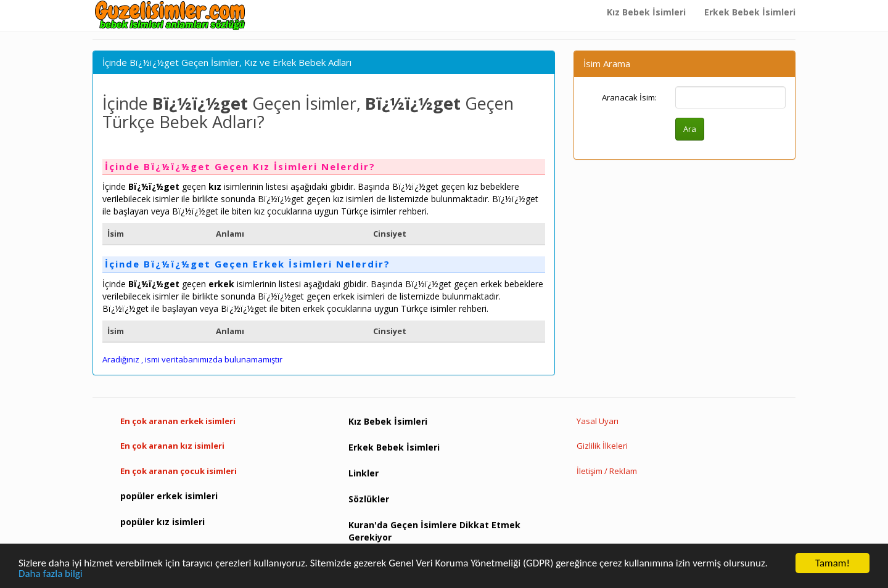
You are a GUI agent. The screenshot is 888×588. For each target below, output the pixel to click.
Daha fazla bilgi (51, 574)
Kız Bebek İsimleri (646, 12)
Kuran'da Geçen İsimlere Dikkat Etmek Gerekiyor (434, 531)
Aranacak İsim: (629, 97)
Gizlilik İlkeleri (602, 446)
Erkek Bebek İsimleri (750, 12)
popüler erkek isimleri (169, 496)
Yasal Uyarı (598, 421)
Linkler (364, 473)
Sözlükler (369, 499)
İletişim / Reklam (607, 471)
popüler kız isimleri (162, 522)
